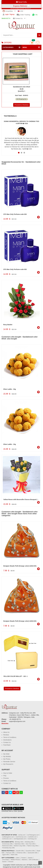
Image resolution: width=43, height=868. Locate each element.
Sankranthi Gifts (33, 853)
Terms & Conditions (10, 737)
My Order (6, 754)
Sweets (30, 858)
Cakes (18, 858)
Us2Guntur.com (7, 839)
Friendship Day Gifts (8, 848)
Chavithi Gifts (20, 851)
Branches (5, 723)
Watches (24, 860)
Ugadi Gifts (6, 855)
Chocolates (6, 860)
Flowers (24, 858)
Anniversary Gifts (7, 844)
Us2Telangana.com (33, 835)
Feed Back (7, 745)
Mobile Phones (15, 860)
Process (6, 778)
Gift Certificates (34, 860)
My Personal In (8, 764)
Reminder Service (9, 762)
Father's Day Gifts (33, 846)
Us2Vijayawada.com (20, 839)
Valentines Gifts (19, 844)
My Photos (7, 759)
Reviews (6, 735)
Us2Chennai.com (21, 837)
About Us (6, 732)
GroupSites (8, 11)
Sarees (4, 862)
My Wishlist (7, 756)
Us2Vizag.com (32, 839)
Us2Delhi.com (32, 837)
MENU (25, 47)
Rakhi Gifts (14, 855)
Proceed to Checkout (22, 105)
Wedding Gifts (29, 842)
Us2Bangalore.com (8, 837)
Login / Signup (9, 14)
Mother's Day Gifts (20, 846)
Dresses (11, 862)
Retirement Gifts (7, 846)
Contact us (18, 18)
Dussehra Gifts (30, 851)
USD (20, 11)
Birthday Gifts (19, 842)
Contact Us (7, 742)
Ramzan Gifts (10, 853)
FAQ (5, 776)
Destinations (7, 740)
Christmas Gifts (21, 853)
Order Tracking (23, 15)
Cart (32, 43)
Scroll (40, 863)
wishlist (38, 43)
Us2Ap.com (22, 835)
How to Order (8, 773)
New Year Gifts (30, 844)
